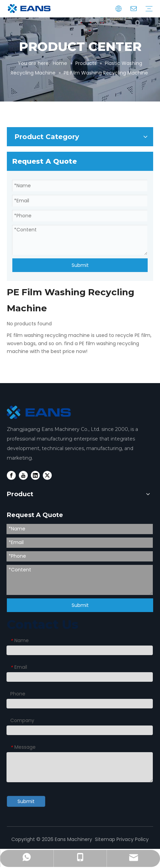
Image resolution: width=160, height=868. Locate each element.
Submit (80, 265)
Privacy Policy (133, 839)
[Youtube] (23, 475)
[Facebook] (11, 475)
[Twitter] (47, 475)
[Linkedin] (35, 475)
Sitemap (105, 839)
